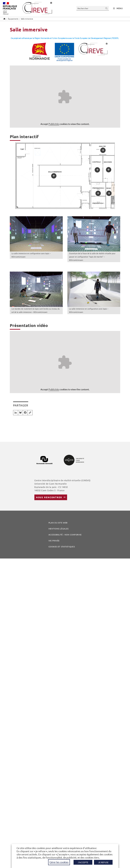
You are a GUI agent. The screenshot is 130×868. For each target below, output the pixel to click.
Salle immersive (27, 19)
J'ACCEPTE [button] (83, 862)
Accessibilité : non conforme (65, 535)
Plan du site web (58, 523)
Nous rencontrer (49, 497)
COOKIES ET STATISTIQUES (62, 547)
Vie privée (54, 541)
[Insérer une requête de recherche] (93, 8)
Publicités (54, 124)
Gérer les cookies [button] (59, 862)
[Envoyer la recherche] (107, 8)
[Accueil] (4, 19)
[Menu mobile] (118, 8)
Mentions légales (59, 529)
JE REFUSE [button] (103, 862)
